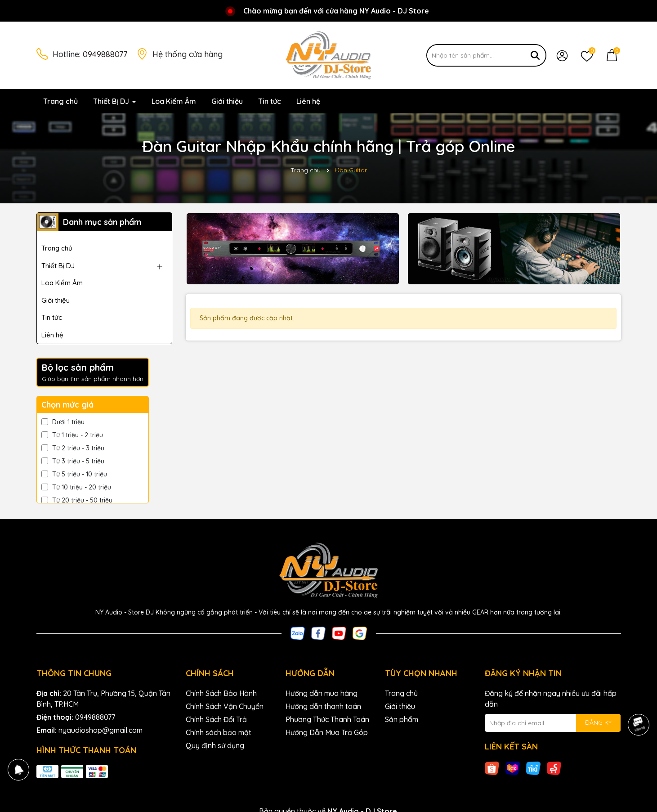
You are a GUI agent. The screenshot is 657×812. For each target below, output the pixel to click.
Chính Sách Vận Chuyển (225, 706)
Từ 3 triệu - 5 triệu (73, 461)
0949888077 (105, 54)
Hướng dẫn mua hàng (322, 693)
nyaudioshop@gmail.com (101, 730)
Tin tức (270, 101)
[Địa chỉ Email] (553, 723)
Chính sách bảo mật (219, 732)
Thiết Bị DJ (112, 101)
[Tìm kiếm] (535, 55)
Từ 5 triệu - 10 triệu (74, 474)
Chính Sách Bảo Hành (221, 693)
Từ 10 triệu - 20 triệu (76, 487)
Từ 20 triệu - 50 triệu (77, 500)
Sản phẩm (402, 719)
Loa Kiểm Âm (174, 101)
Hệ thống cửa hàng (188, 54)
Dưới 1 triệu (63, 422)
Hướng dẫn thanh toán (323, 706)
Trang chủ (60, 101)
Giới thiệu (227, 101)
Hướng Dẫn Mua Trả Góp (327, 732)
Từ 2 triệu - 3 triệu (73, 448)
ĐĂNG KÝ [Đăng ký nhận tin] (598, 722)
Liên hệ (308, 101)
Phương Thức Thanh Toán (327, 719)
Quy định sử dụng (215, 745)
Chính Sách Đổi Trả (216, 719)
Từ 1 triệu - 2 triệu (72, 435)
